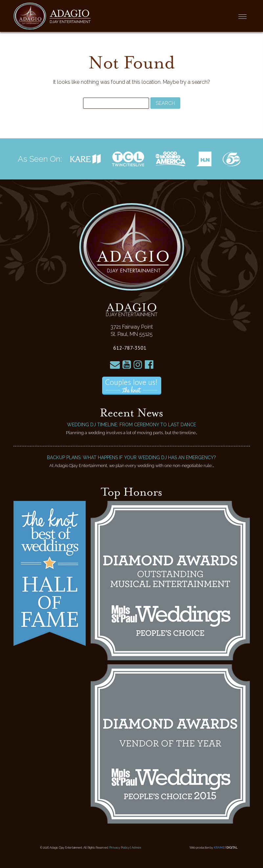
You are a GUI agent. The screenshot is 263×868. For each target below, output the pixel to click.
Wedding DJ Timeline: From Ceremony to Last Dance (131, 425)
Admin (136, 848)
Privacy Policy (120, 848)
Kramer (226, 848)
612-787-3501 (130, 348)
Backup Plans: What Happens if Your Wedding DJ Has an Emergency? (131, 457)
